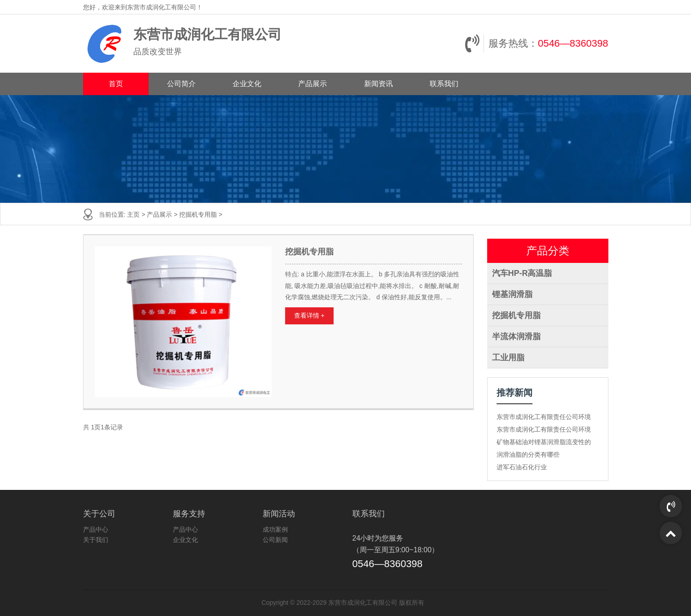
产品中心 (96, 529)
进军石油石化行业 (522, 467)
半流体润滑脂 (516, 336)
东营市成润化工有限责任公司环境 (544, 417)
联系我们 (444, 84)
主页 (133, 214)
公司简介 (181, 84)
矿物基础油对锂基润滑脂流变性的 (544, 442)
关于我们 (96, 540)
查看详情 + (309, 315)
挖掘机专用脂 (198, 214)
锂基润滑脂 (512, 294)
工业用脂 (508, 358)
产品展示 (312, 84)
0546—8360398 (573, 43)
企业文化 (247, 84)
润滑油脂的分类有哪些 (528, 454)
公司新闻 (275, 540)
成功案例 (275, 529)
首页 (116, 84)
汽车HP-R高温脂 (522, 273)
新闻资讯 (379, 84)
